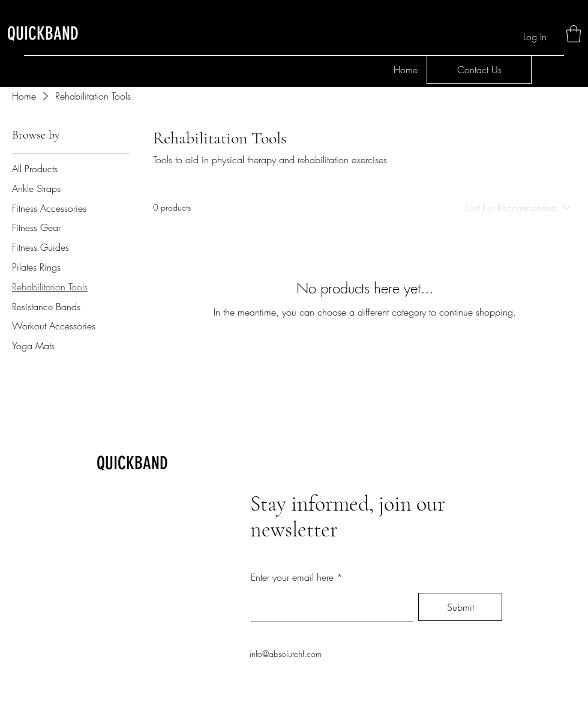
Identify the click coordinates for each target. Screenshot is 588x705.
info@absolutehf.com (286, 654)
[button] (574, 34)
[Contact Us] (479, 70)
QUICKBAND (132, 463)
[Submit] (460, 607)
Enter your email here (292, 577)
